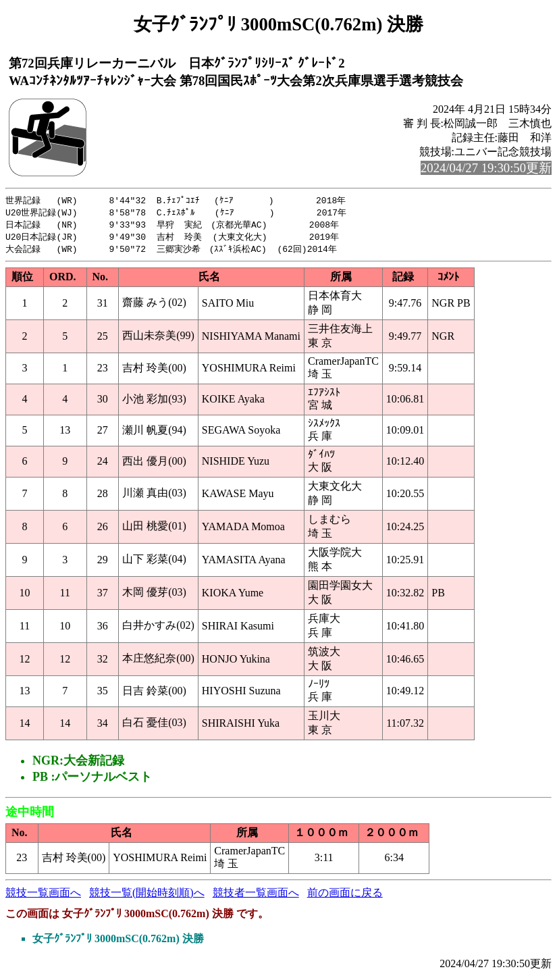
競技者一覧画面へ (256, 896)
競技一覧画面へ (43, 896)
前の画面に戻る (345, 896)
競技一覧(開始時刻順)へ (147, 896)
